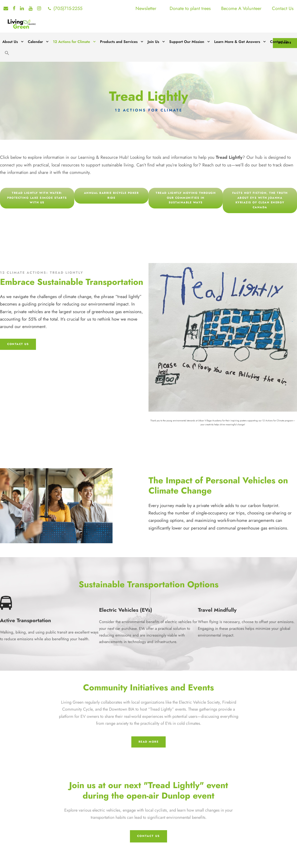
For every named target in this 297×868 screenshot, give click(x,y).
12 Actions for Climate (71, 42)
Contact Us (283, 8)
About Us (10, 42)
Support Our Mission (187, 42)
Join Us (153, 42)
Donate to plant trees (190, 8)
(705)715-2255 (68, 8)
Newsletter (146, 8)
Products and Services (119, 42)
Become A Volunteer (241, 8)
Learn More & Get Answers (237, 42)
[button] (7, 56)
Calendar (35, 42)
